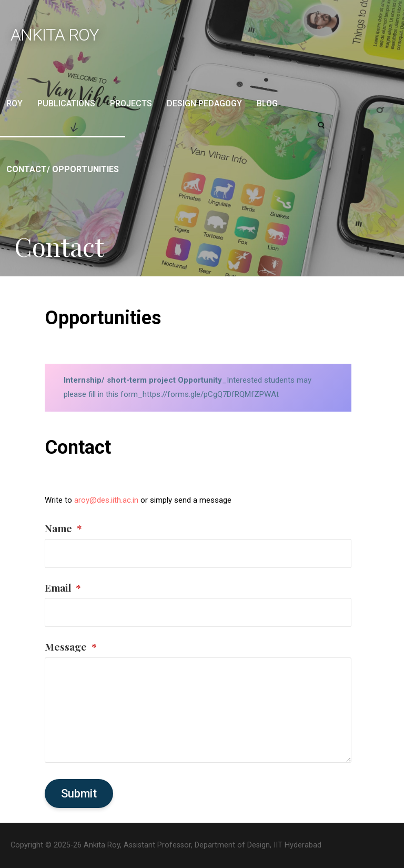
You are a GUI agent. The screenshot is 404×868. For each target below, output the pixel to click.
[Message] (198, 710)
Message (71, 646)
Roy (14, 103)
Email (63, 587)
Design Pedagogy (204, 103)
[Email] (198, 612)
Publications (66, 103)
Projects (131, 103)
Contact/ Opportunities (63, 169)
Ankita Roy (55, 35)
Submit (79, 794)
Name (63, 528)
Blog (267, 103)
